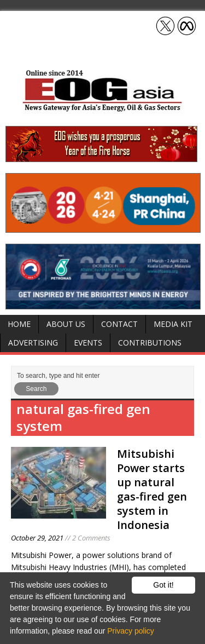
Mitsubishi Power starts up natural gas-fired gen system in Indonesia (152, 489)
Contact (119, 324)
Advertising (33, 343)
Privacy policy (131, 631)
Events (88, 343)
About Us (66, 324)
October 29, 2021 (37, 538)
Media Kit (173, 324)
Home (19, 324)
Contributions (150, 343)
